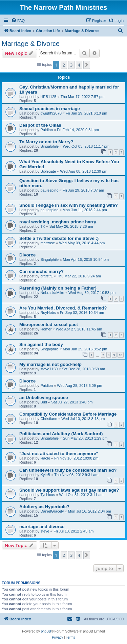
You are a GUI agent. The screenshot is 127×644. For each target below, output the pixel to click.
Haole (45, 458)
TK (43, 226)
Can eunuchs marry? (41, 271)
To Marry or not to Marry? (46, 142)
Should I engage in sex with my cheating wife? (69, 205)
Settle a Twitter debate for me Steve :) (59, 238)
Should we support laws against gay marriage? (69, 490)
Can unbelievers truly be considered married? (68, 470)
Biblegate (48, 171)
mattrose (48, 243)
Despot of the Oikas (40, 125)
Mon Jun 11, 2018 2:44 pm (85, 210)
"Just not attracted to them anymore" (59, 454)
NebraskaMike (52, 293)
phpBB (46, 631)
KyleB (45, 475)
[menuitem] (18, 21)
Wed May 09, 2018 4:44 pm (82, 243)
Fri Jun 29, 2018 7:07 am (83, 190)
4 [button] (79, 65)
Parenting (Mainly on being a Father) (58, 288)
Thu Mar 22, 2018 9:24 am (79, 276)
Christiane (49, 419)
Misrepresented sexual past (49, 325)
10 (121, 355)
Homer (46, 329)
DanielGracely (52, 511)
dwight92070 (51, 113)
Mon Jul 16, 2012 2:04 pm (90, 511)
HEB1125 (48, 97)
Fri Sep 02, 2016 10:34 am (82, 313)
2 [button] (64, 65)
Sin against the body (41, 344)
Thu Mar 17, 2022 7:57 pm (83, 97)
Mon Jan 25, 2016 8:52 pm (85, 349)
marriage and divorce (42, 527)
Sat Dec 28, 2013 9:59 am (83, 369)
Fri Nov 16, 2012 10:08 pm (76, 458)
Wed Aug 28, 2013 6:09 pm (79, 386)
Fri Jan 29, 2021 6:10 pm (86, 113)
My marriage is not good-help (50, 364)
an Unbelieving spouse (44, 398)
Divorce (27, 255)
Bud (44, 402)
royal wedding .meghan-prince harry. (58, 222)
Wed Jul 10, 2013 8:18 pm (83, 419)
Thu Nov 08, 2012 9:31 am (76, 475)
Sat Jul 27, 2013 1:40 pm (72, 402)
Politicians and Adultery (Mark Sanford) (61, 434)
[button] (87, 65)
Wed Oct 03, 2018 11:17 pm (86, 146)
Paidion (47, 130)
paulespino (49, 190)
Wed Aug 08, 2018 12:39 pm (83, 171)
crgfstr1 (47, 276)
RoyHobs (48, 313)
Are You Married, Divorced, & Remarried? (63, 308)
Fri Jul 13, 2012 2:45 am (74, 531)
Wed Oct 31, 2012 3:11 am (81, 495)
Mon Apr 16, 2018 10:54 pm (86, 259)
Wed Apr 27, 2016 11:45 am (79, 329)
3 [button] (71, 65)
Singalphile (49, 146)
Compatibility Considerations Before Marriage (68, 414)
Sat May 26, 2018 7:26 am (71, 226)
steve (45, 531)
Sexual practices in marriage (50, 109)
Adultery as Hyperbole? (44, 507)
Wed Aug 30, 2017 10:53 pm (92, 293)
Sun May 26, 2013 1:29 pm (85, 438)
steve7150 (49, 369)
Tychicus (48, 495)
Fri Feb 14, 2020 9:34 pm (78, 130)
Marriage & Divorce (31, 44)
